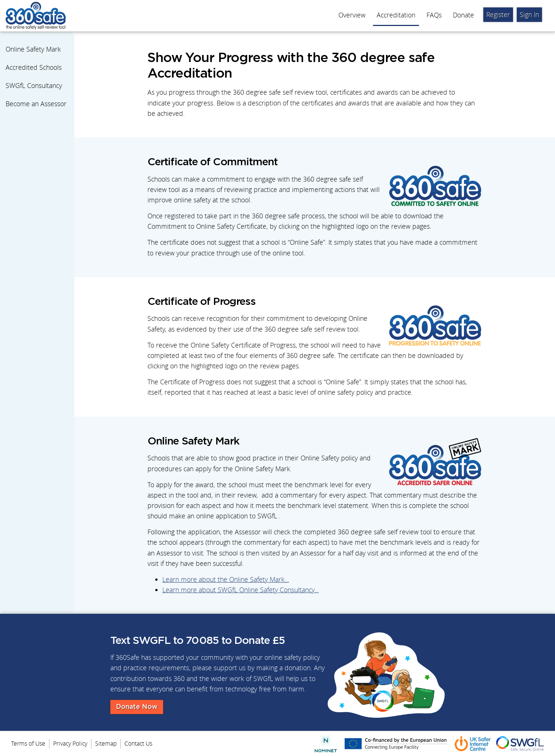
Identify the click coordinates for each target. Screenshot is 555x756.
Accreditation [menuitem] (396, 15)
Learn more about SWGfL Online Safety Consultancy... (241, 590)
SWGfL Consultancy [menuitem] (34, 86)
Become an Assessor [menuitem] (36, 104)
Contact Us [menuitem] (138, 743)
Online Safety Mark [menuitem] (33, 49)
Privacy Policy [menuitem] (70, 743)
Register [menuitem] (498, 15)
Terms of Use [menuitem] (28, 743)
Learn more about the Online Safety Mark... (226, 579)
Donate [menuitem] (463, 15)
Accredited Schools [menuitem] (34, 67)
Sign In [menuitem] (529, 15)
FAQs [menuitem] (434, 15)
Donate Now (137, 707)
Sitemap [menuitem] (106, 743)
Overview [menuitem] (352, 15)
